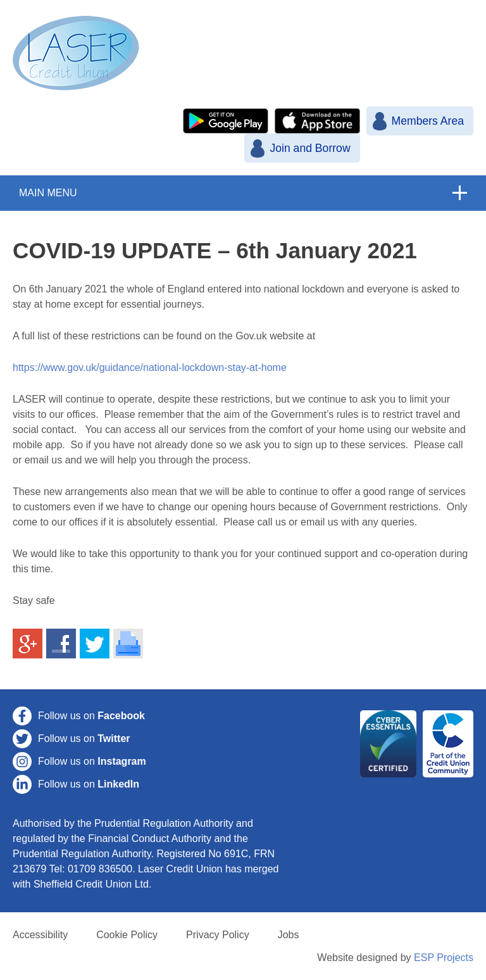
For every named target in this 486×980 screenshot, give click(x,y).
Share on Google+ (28, 644)
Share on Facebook (61, 644)
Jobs (289, 935)
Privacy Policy (218, 935)
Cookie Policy (127, 935)
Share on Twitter (95, 644)
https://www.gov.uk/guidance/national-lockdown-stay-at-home (150, 368)
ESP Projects (444, 958)
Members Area (428, 121)
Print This (128, 644)
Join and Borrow (310, 148)
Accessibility (40, 935)
